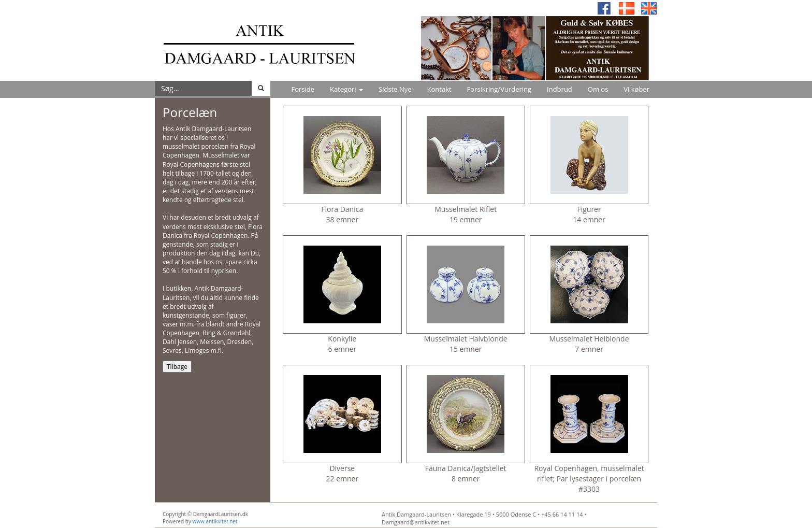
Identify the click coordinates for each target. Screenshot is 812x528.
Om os (598, 89)
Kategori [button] (346, 89)
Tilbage (177, 367)
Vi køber (636, 89)
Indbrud (560, 89)
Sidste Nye (395, 89)
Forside (303, 89)
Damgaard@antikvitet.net (416, 522)
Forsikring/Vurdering (499, 89)
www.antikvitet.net (215, 521)
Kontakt (439, 89)
